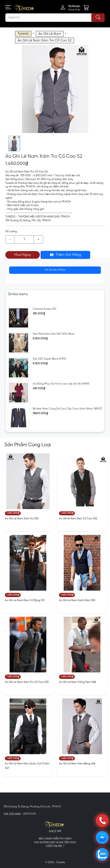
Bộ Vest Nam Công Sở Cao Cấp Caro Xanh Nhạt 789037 (67, 409)
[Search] (55, 18)
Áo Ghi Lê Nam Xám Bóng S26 (77, 764)
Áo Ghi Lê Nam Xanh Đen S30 (77, 600)
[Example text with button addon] (24, 240)
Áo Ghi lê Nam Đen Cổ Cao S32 (78, 519)
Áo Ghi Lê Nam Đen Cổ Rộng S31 (25, 600)
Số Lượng (11, 231)
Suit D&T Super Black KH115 (49, 359)
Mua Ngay (23, 255)
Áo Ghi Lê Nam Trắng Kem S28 (77, 682)
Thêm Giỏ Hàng (65, 255)
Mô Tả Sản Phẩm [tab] (55, 270)
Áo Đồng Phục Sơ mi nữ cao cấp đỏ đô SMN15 (61, 384)
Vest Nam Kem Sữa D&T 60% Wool (53, 334)
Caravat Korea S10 (45, 309)
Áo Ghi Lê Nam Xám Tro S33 (22, 519)
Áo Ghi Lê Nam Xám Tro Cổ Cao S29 (27, 682)
